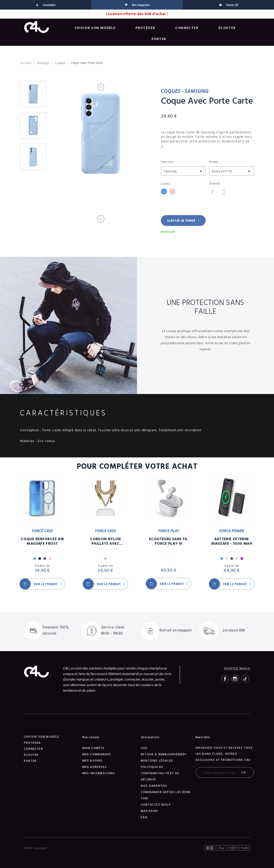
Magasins (150, 811)
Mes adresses (95, 767)
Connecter (187, 28)
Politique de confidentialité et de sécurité (160, 773)
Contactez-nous (156, 805)
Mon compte (94, 748)
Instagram (235, 679)
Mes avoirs (93, 761)
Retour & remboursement (164, 754)
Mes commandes (97, 754)
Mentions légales (157, 761)
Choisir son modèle (95, 28)
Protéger (145, 28)
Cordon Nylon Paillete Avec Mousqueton (105, 541)
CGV (144, 748)
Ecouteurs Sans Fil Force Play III (169, 541)
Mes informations (99, 773)
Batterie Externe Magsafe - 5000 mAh (232, 541)
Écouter (227, 28)
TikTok (245, 679)
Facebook (225, 679)
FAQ (144, 817)
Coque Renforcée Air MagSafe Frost (42, 541)
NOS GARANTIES (154, 786)
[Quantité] (215, 192)
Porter (159, 39)
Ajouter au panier (183, 220)
